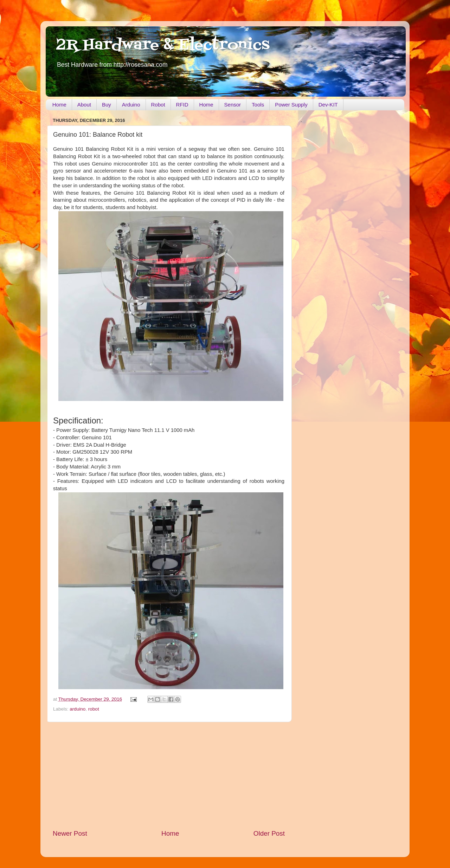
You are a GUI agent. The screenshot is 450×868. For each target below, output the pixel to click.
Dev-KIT (328, 105)
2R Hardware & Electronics (163, 45)
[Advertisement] (169, 776)
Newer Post (70, 833)
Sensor (233, 105)
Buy (107, 105)
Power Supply (291, 105)
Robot (158, 105)
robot (94, 709)
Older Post (269, 833)
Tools (258, 105)
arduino (78, 709)
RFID (182, 105)
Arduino (131, 105)
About (84, 105)
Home (59, 105)
